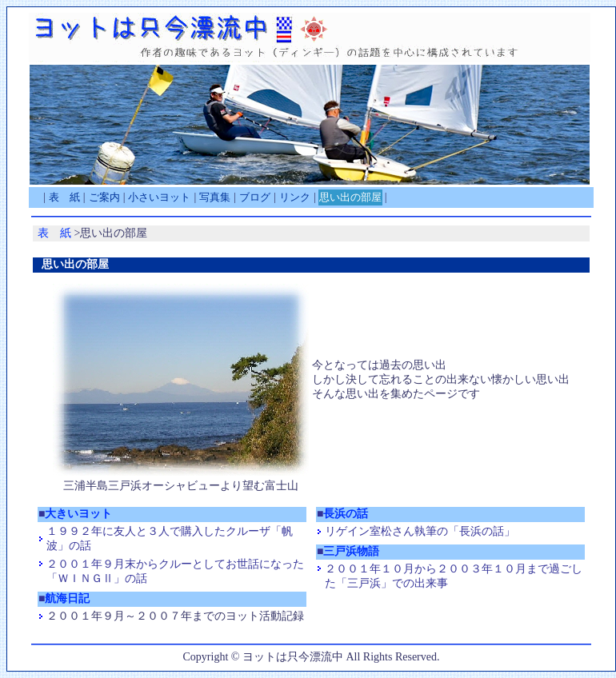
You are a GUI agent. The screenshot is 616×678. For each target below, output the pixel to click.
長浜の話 (346, 514)
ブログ (255, 197)
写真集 (215, 197)
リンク (295, 197)
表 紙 (64, 197)
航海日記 (67, 598)
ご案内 (104, 197)
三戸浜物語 (351, 551)
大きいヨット (78, 514)
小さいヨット (159, 197)
